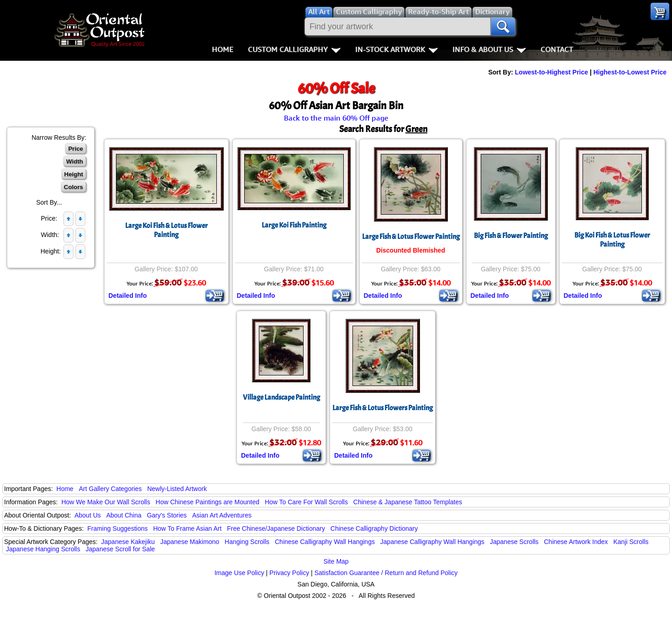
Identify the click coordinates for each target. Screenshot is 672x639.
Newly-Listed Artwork (177, 489)
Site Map (336, 561)
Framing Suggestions (117, 528)
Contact (557, 49)
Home (223, 49)
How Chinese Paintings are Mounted (207, 502)
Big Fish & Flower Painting (511, 236)
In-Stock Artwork (396, 49)
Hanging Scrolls (247, 542)
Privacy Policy (289, 573)
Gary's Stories (167, 515)
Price (76, 149)
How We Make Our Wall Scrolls (105, 502)
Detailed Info (128, 296)
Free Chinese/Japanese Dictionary (276, 528)
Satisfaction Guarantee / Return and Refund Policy (386, 573)
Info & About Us (489, 49)
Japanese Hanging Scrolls (43, 549)
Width (75, 161)
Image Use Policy (239, 573)
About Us (88, 515)
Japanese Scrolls (514, 542)
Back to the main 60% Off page (336, 118)
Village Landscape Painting (281, 397)
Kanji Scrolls (631, 542)
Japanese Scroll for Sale (121, 549)
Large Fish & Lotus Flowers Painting (383, 408)
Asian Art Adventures (222, 515)
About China (124, 515)
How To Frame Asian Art (187, 528)
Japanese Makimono (190, 542)
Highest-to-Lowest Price (630, 72)
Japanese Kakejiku (128, 542)
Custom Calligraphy (294, 49)
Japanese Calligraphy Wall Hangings (432, 542)
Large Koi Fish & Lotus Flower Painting (166, 230)
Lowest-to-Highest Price (551, 72)
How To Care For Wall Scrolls (306, 502)
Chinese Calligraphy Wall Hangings (325, 542)
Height (74, 174)
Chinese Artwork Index (576, 542)
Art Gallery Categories (110, 489)
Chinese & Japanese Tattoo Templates (408, 502)
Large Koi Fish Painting (294, 225)
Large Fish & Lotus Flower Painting (411, 237)
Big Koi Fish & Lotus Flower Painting (612, 240)
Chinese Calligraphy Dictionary (374, 528)
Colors (73, 187)
